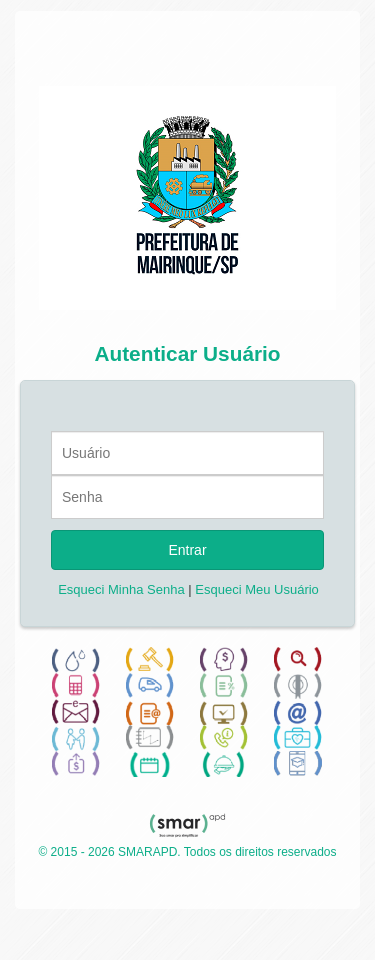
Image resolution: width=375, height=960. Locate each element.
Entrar (187, 550)
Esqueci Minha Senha (121, 589)
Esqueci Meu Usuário (257, 589)
